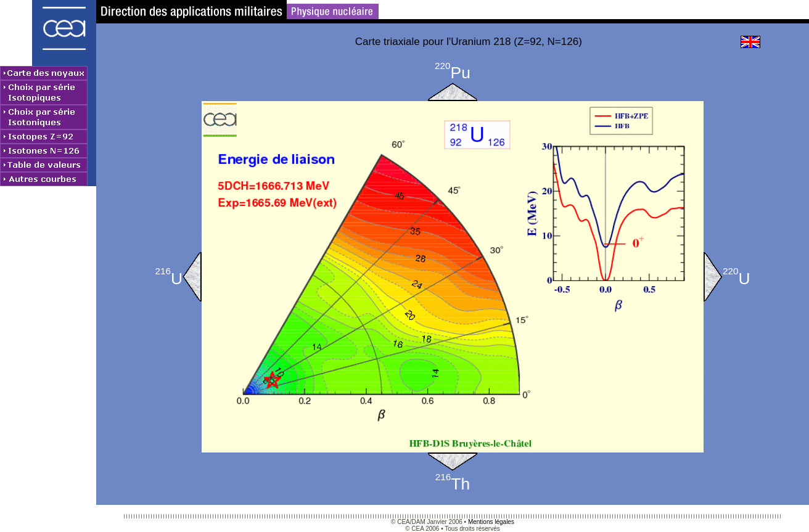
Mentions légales (491, 522)
